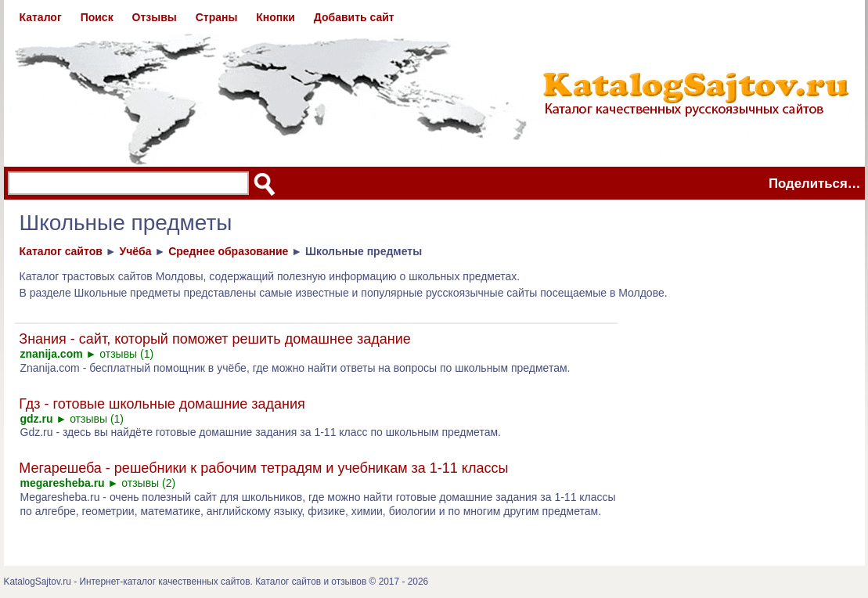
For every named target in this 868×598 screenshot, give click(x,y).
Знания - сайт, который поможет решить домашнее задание (215, 339)
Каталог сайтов (61, 251)
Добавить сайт (354, 17)
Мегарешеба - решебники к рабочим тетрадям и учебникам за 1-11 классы (263, 468)
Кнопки (276, 17)
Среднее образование (228, 251)
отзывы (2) (148, 483)
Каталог (41, 17)
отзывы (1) (126, 354)
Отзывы (155, 17)
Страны (217, 17)
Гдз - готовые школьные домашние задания (162, 404)
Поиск (97, 17)
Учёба (135, 251)
